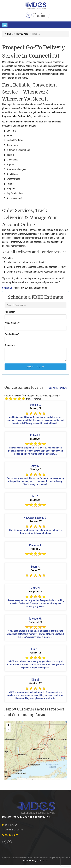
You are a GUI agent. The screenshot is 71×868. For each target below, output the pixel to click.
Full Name (10, 312)
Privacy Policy (29, 860)
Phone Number (12, 323)
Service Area (22, 34)
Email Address (12, 334)
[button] (8, 725)
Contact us (7, 288)
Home (8, 34)
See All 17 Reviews (58, 388)
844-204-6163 (39, 16)
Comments (10, 345)
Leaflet (20, 779)
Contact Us (43, 860)
